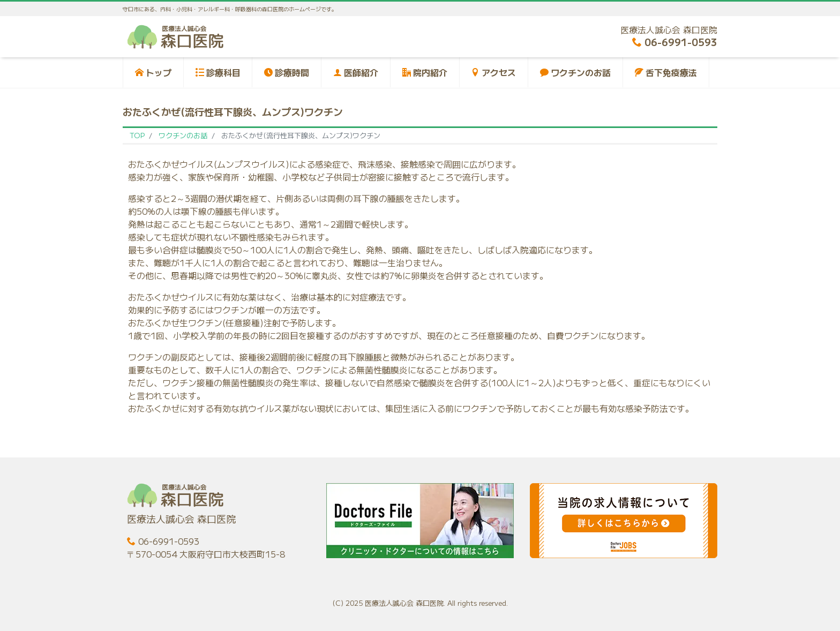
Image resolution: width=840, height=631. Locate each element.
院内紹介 (425, 72)
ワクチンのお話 (575, 72)
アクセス (493, 72)
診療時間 (287, 72)
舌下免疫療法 (666, 72)
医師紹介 (356, 72)
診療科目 (218, 72)
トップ (153, 72)
